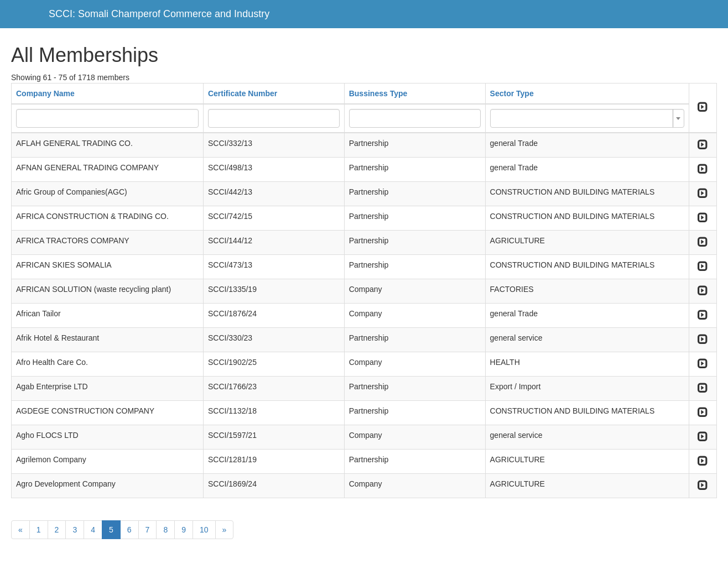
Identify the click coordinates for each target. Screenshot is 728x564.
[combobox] (587, 118)
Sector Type (512, 93)
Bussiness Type (378, 93)
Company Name (45, 93)
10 (204, 530)
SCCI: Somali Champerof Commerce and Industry (159, 14)
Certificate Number (243, 93)
